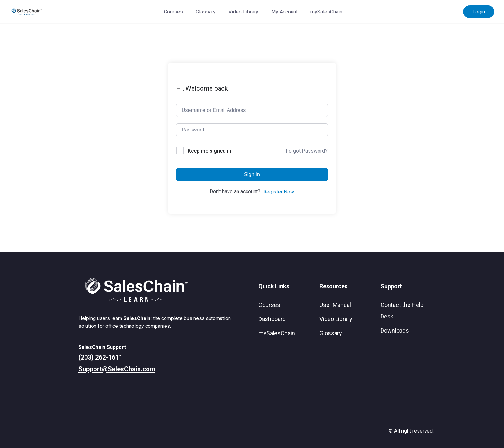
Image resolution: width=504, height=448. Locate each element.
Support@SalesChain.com (117, 369)
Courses (173, 12)
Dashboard (272, 319)
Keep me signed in (209, 151)
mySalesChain (326, 12)
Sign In (252, 174)
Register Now (279, 192)
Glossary (206, 12)
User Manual (335, 305)
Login (479, 12)
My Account (284, 12)
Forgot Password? (307, 151)
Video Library (243, 12)
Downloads (395, 331)
